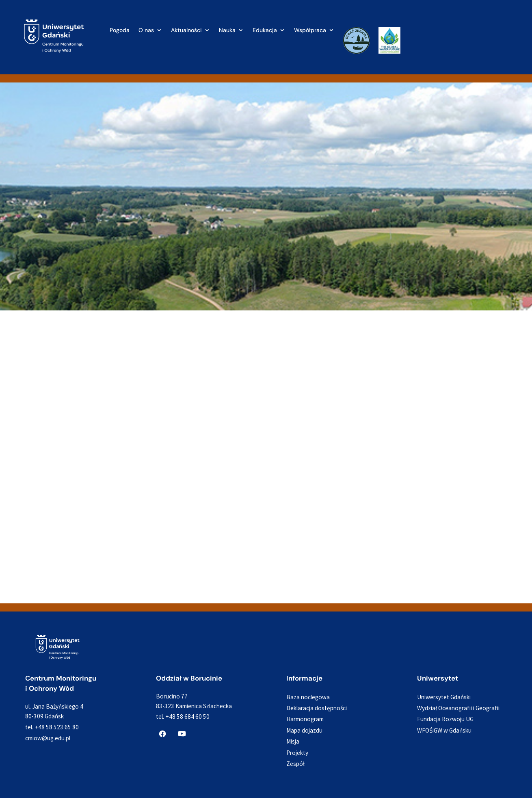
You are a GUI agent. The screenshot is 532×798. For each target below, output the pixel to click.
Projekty (297, 753)
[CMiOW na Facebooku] (162, 734)
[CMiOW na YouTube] (182, 734)
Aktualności (186, 30)
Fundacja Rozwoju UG (445, 719)
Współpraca (310, 30)
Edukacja (265, 30)
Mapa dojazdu (304, 730)
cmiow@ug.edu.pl (48, 738)
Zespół (295, 764)
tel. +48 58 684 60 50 (183, 717)
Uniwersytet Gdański (444, 697)
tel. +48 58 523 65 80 (52, 727)
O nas (146, 30)
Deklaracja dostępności (317, 708)
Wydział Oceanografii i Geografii (458, 708)
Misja (293, 741)
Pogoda (120, 30)
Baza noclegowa (308, 697)
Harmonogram (305, 719)
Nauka (227, 30)
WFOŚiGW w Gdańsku (444, 730)
